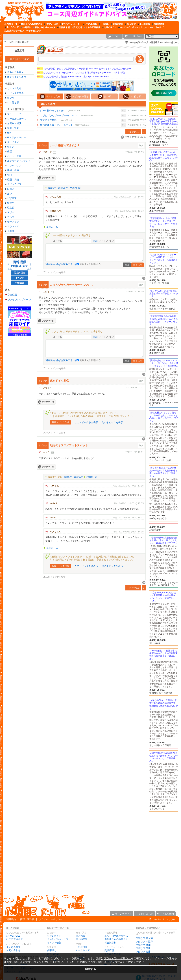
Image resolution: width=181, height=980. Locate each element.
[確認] (95, 241)
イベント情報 (54, 943)
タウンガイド (54, 936)
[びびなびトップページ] (23, 11)
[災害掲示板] (64, 27)
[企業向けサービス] (14, 31)
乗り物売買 (82, 939)
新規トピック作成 (19, 59)
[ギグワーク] (125, 27)
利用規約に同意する (90, 264)
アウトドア (13, 226)
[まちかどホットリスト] (71, 24)
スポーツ (12, 212)
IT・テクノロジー (17, 137)
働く (10, 133)
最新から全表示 (15, 72)
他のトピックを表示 (112, 422)
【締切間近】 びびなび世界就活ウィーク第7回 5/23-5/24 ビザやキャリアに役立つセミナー (84, 69)
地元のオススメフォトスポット (56, 125)
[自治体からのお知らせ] (31, 24)
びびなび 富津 (143, 952)
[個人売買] (130, 24)
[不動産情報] (158, 24)
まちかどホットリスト (59, 939)
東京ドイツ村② (48, 120)
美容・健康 (13, 170)
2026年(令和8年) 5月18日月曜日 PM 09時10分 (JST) (154, 43)
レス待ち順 (13, 102)
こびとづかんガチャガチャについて (59, 115)
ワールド (9, 42)
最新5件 (52, 188)
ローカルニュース (17, 119)
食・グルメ (13, 142)
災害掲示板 (110, 943)
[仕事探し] (104, 24)
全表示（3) (76, 188)
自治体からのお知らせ (116, 939)
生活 (10, 151)
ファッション (14, 165)
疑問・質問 (13, 128)
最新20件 (63, 188)
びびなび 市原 (143, 948)
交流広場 (19, 51)
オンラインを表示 (17, 77)
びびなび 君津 (143, 945)
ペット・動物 (14, 156)
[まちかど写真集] (92, 27)
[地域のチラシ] (109, 27)
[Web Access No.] (143, 27)
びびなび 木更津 (144, 942)
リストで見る (14, 88)
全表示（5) (91, 477)
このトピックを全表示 (86, 422)
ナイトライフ (14, 184)
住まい (11, 147)
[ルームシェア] (12, 27)
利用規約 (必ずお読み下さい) (61, 264)
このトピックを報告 (56, 273)
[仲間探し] (26, 27)
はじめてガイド (15, 939)
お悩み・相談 (14, 123)
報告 (116, 197)
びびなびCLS (13, 936)
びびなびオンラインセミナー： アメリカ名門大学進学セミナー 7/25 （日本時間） (81, 73)
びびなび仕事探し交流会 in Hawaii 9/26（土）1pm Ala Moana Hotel (73, 77)
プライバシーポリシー (51, 919)
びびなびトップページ (19, 299)
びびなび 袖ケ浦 (144, 938)
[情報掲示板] (117, 24)
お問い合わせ (13, 950)
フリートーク (14, 114)
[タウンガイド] (51, 24)
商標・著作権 (27, 919)
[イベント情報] (90, 24)
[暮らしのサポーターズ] (44, 27)
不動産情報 (82, 947)
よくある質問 (13, 947)
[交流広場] (77, 27)
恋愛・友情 (13, 180)
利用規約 (11, 919)
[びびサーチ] (11, 24)
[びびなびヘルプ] (160, 27)
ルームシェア (83, 950)
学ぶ (10, 175)
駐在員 (11, 208)
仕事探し (52, 950)
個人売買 (80, 936)
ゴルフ (11, 217)
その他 (11, 231)
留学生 (11, 203)
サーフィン (13, 222)
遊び (10, 194)
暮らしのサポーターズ (116, 936)
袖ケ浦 (25, 42)
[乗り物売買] (144, 24)
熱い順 (11, 98)
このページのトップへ (164, 919)
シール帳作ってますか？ (53, 111)
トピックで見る (15, 93)
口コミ (11, 189)
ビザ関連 (12, 198)
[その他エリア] (33, 31)
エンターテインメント (19, 161)
